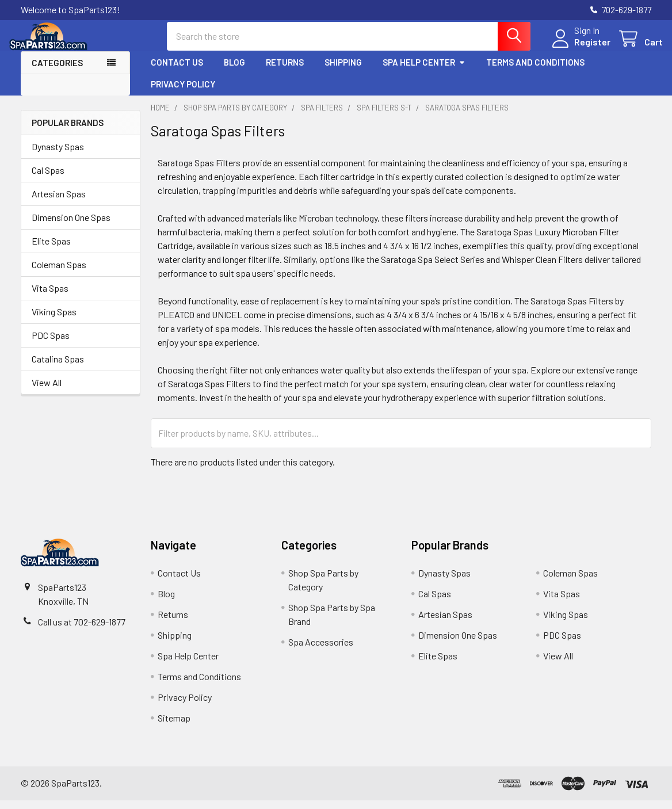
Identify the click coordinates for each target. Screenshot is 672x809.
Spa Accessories (321, 650)
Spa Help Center (424, 71)
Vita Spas (50, 297)
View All (47, 392)
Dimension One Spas (71, 226)
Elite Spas (51, 250)
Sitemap (174, 726)
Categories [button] (57, 71)
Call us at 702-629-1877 (82, 630)
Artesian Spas (59, 203)
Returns (285, 71)
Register (581, 47)
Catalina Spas (58, 368)
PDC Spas (51, 344)
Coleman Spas (59, 274)
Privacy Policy (183, 93)
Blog (234, 71)
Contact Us (177, 71)
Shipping (343, 71)
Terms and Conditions (535, 71)
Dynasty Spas (58, 156)
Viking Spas (54, 321)
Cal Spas (48, 179)
